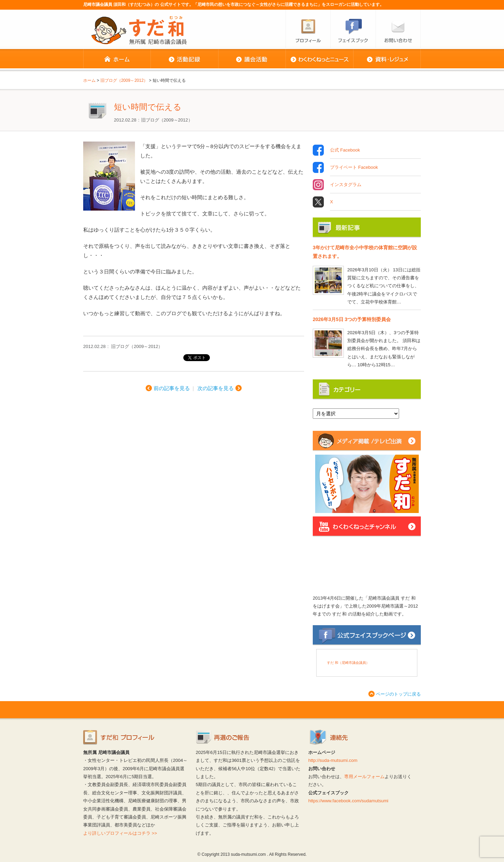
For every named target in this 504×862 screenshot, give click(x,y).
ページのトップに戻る (398, 694)
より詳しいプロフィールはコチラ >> (120, 833)
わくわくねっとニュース (319, 59)
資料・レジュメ (387, 59)
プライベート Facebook (354, 167)
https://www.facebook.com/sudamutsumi (348, 801)
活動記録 (184, 59)
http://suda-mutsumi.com (333, 760)
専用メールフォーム (364, 777)
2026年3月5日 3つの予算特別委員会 (352, 319)
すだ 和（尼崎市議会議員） (348, 663)
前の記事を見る (172, 388)
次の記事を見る (216, 388)
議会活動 (252, 59)
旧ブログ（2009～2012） (167, 120)
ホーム (117, 59)
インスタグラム (346, 185)
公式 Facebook (345, 150)
